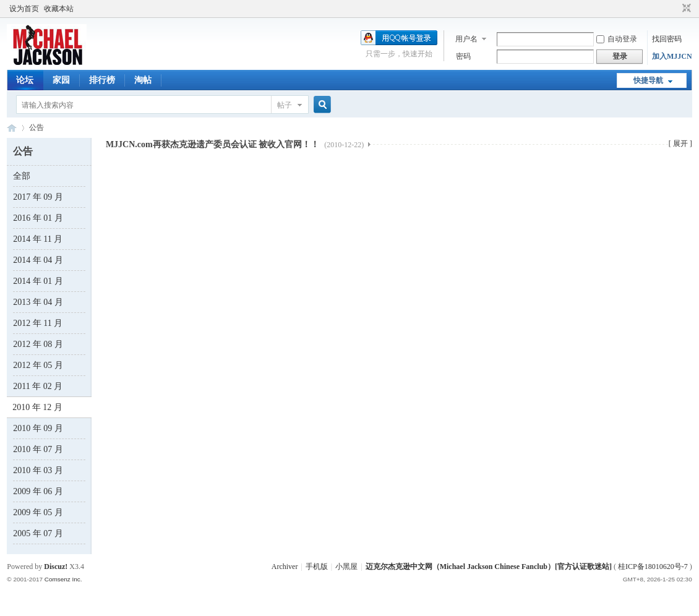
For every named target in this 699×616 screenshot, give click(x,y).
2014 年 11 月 (38, 239)
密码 (463, 56)
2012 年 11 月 (38, 323)
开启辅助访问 (675, 9)
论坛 (25, 80)
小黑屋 (346, 567)
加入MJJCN (672, 56)
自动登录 (617, 39)
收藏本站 (59, 9)
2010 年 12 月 (37, 407)
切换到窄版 (685, 9)
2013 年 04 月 (38, 302)
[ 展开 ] (680, 143)
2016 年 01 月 (38, 218)
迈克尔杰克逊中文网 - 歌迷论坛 (12, 128)
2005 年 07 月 (38, 533)
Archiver (285, 567)
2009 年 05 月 (38, 512)
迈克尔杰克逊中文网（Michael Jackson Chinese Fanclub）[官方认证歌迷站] (489, 567)
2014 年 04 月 (38, 260)
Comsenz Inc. (63, 579)
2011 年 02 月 (38, 386)
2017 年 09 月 (38, 197)
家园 (61, 80)
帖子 (285, 105)
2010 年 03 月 (38, 470)
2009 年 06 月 (38, 491)
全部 (22, 176)
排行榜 (102, 80)
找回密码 (667, 39)
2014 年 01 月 (38, 281)
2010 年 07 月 (38, 449)
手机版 (317, 567)
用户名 (466, 39)
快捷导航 (648, 80)
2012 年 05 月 (38, 365)
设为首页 (24, 9)
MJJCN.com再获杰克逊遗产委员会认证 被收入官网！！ (235, 144)
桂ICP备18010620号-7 (653, 567)
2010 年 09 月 (38, 428)
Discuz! (56, 567)
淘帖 (143, 80)
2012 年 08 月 (38, 344)
